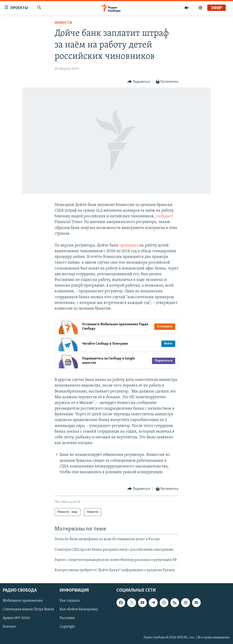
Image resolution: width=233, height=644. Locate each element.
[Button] (139, 82)
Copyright (67, 627)
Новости (63, 23)
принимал (129, 245)
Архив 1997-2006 (16, 618)
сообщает (164, 216)
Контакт (9, 627)
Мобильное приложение (23, 601)
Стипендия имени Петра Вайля (28, 609)
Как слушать (70, 601)
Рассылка (67, 618)
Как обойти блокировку (79, 609)
